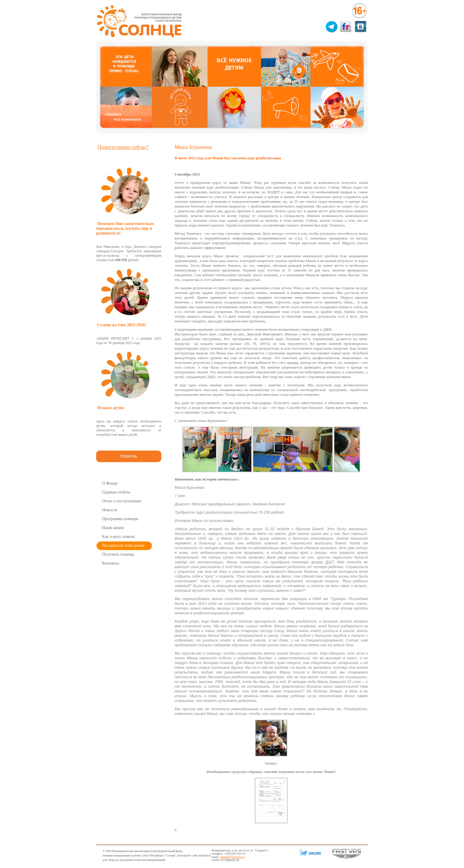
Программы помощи (120, 519)
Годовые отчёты (116, 492)
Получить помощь (118, 554)
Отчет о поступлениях (122, 501)
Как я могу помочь (119, 537)
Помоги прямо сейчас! (123, 147)
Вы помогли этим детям (123, 545)
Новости (110, 510)
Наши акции (113, 528)
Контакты (111, 563)
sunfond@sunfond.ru (232, 857)
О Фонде (110, 483)
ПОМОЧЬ (129, 456)
